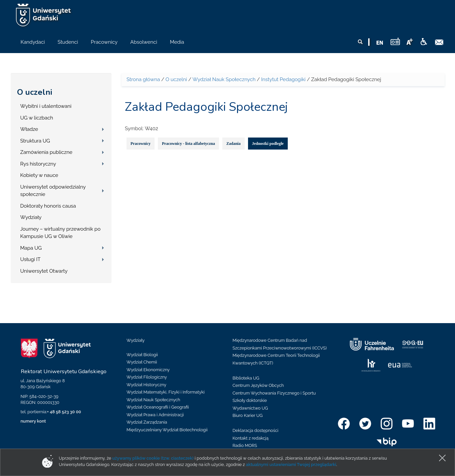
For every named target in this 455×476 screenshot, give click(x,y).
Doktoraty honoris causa (48, 206)
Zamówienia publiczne (46, 152)
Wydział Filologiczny (147, 377)
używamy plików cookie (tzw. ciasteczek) (153, 458)
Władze (29, 129)
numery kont (33, 421)
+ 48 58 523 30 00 (64, 412)
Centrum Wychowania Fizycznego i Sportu (274, 393)
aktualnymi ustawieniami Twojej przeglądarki (291, 464)
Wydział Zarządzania (147, 422)
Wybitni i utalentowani (46, 106)
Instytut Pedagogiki (283, 79)
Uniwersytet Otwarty (44, 271)
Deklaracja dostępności (256, 430)
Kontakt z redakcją (251, 438)
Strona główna (143, 79)
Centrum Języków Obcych (258, 385)
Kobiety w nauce (39, 175)
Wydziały (31, 217)
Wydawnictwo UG (250, 408)
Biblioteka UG (246, 378)
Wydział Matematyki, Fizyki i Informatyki (166, 392)
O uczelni (35, 92)
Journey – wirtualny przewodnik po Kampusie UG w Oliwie (61, 233)
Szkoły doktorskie (250, 400)
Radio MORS (245, 445)
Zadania (234, 144)
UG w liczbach (37, 118)
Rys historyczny (38, 164)
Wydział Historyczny (146, 385)
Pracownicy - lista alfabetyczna (188, 144)
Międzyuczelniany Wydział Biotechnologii (167, 430)
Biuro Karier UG (248, 415)
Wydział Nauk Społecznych (224, 79)
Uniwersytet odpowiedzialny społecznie (53, 191)
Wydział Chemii (142, 362)
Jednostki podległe (268, 144)
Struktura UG (35, 141)
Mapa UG (31, 248)
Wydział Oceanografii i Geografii (158, 407)
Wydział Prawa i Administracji (155, 415)
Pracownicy (141, 144)
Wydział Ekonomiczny (148, 370)
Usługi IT (31, 259)
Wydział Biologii (142, 355)
